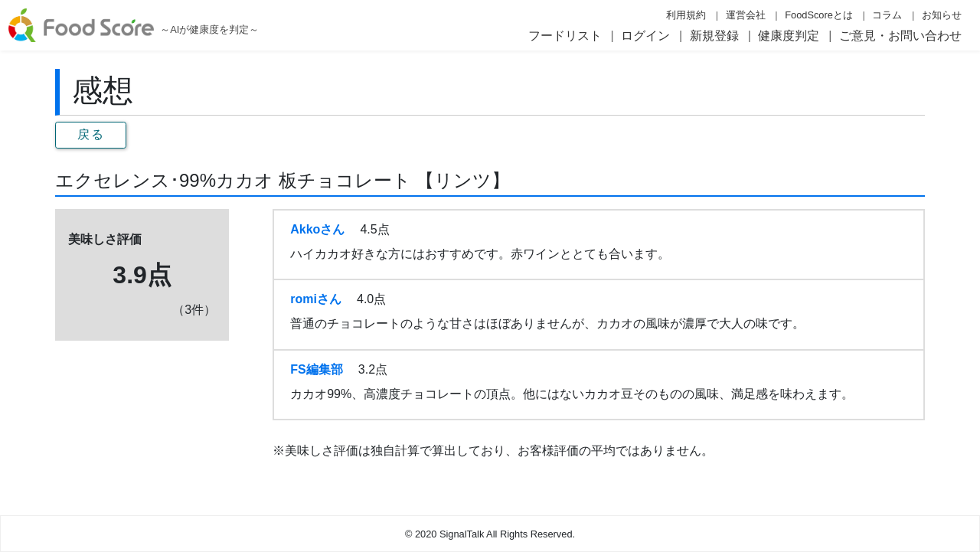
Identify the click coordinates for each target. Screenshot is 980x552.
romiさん (316, 299)
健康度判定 (789, 36)
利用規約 (686, 15)
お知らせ (942, 15)
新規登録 (714, 36)
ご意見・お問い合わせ (900, 36)
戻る (91, 134)
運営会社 (746, 15)
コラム (887, 15)
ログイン (645, 36)
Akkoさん (317, 229)
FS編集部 (316, 369)
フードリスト (565, 36)
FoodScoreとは (819, 15)
